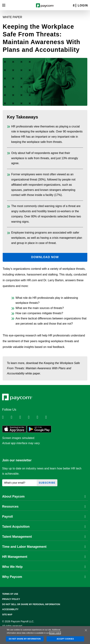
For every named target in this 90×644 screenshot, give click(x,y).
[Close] (86, 630)
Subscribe (47, 483)
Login (83, 5)
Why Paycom (44, 577)
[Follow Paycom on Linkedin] (6, 417)
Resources (44, 507)
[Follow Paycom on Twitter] (15, 417)
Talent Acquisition (44, 527)
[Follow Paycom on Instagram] (32, 417)
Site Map (7, 615)
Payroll (44, 517)
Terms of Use (10, 594)
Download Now (45, 257)
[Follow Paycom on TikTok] (49, 417)
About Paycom (44, 496)
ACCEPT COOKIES (65, 639)
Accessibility (10, 609)
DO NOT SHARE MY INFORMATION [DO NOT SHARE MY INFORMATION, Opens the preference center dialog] (25, 639)
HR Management (44, 557)
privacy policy (55, 633)
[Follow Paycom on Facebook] (23, 417)
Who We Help (44, 567)
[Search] (74, 6)
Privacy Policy (11, 599)
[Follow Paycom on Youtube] (41, 417)
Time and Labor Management (44, 547)
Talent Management (44, 537)
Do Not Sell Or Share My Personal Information (31, 604)
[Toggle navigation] (4, 5)
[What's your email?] (20, 483)
